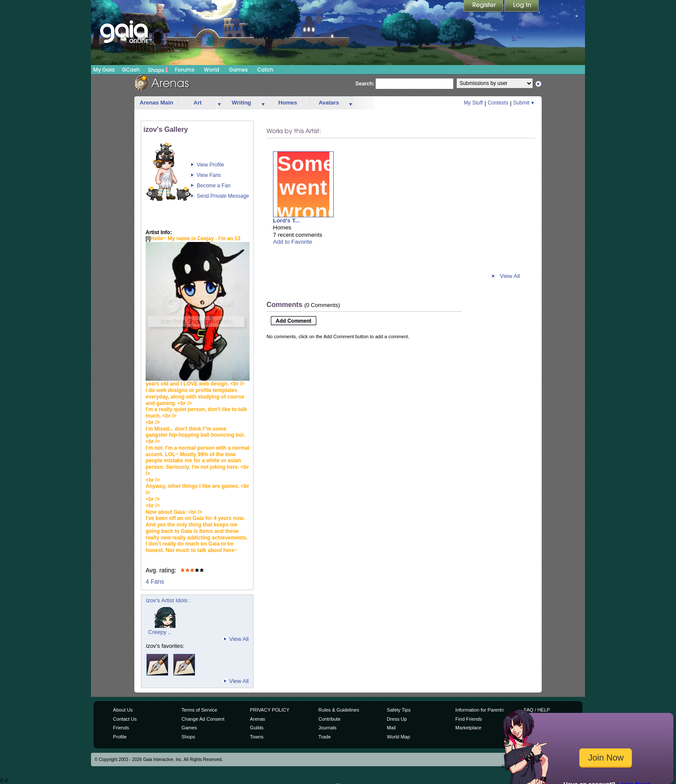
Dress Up (397, 719)
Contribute (330, 719)
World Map (398, 737)
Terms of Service (199, 710)
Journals (328, 728)
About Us (123, 710)
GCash (131, 70)
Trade (325, 737)
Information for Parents (480, 710)
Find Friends (469, 719)
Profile (120, 737)
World (211, 70)
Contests (498, 103)
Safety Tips (399, 710)
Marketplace (468, 728)
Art (198, 103)
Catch (265, 70)
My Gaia (104, 70)
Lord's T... (286, 220)
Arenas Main (156, 103)
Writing (242, 103)
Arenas (258, 719)
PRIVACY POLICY (270, 710)
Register (484, 7)
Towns (257, 737)
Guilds (257, 728)
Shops (158, 70)
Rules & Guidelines (339, 710)
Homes (288, 103)
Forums (184, 70)
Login (522, 7)
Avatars (329, 103)
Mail (391, 728)
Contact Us (125, 719)
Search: (365, 84)
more (219, 103)
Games (238, 70)
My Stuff (473, 103)
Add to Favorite (292, 242)
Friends (121, 728)
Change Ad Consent (203, 719)
